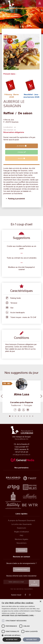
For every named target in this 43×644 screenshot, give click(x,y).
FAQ (21, 536)
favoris (22, 158)
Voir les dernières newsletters (22, 589)
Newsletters (22, 543)
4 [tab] (18, 416)
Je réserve (21, 146)
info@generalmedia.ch (21, 455)
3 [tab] (15, 416)
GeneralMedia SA (22, 439)
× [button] (40, 602)
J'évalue (22, 152)
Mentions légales (22, 539)
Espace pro (22, 528)
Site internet (10, 130)
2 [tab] (13, 416)
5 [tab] (21, 416)
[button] (21, 615)
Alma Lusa (22, 394)
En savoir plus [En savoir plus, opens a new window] (20, 613)
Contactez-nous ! (21, 569)
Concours (22, 550)
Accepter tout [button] (12, 639)
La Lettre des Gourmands (22, 524)
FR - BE (12, 37)
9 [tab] (33, 416)
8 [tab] (30, 416)
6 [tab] (24, 416)
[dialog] (21, 622)
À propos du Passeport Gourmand (21, 520)
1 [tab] (10, 416)
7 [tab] (27, 416)
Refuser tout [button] (32, 639)
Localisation (10, 127)
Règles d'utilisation (22, 532)
